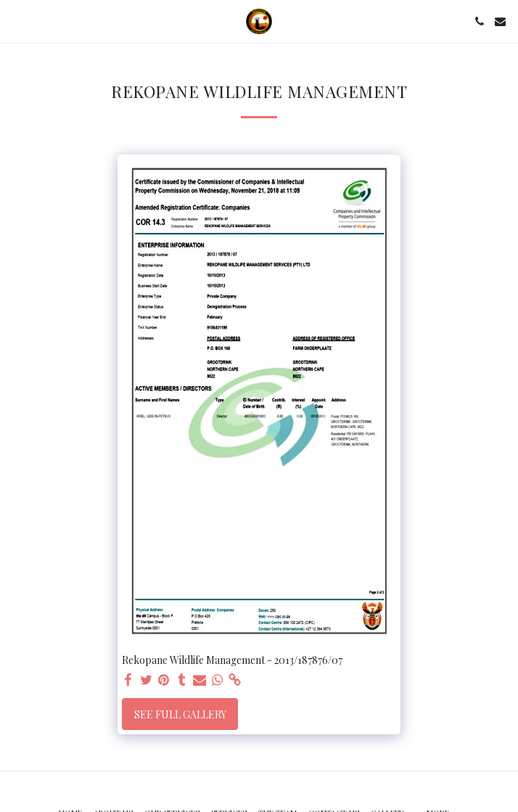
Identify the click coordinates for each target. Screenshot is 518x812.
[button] (16, 21)
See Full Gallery (180, 714)
